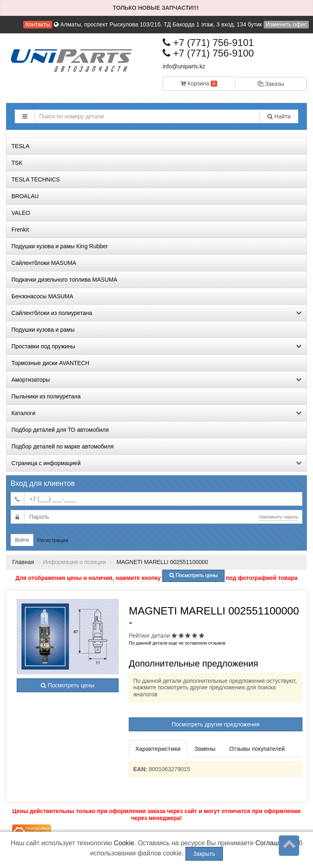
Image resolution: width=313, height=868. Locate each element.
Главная (23, 562)
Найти (279, 116)
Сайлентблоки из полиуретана (156, 313)
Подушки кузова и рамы (43, 330)
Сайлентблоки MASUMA (44, 263)
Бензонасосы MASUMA (42, 296)
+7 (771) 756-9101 (208, 43)
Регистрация (53, 540)
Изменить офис (286, 24)
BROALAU (25, 196)
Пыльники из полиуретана (46, 396)
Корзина (199, 83)
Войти (22, 540)
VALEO (21, 213)
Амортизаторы (156, 380)
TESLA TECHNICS (36, 179)
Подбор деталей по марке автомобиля (63, 446)
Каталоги (156, 413)
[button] (25, 116)
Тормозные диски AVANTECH (50, 363)
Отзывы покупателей (257, 749)
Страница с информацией (156, 463)
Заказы (271, 84)
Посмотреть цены (67, 685)
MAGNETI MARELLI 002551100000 (162, 562)
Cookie (124, 843)
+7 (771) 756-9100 (208, 53)
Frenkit (20, 230)
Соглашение (274, 843)
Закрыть (204, 854)
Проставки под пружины (156, 346)
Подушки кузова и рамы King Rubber (60, 246)
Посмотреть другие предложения (216, 724)
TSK (17, 163)
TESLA (20, 146)
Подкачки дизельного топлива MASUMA (64, 280)
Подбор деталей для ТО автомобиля (60, 430)
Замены (205, 749)
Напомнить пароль (279, 517)
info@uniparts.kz (184, 66)
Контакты (37, 24)
